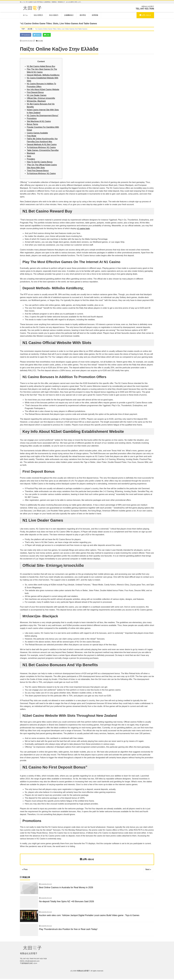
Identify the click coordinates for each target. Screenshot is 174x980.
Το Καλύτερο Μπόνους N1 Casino (41, 148)
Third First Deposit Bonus (38, 171)
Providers (31, 159)
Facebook (26, 35)
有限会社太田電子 (83, 972)
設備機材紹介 (69, 15)
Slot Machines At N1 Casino (39, 122)
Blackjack (31, 153)
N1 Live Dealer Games (37, 96)
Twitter (38, 35)
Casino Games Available (37, 133)
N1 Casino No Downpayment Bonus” (43, 116)
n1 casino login (83, 229)
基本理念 (83, 15)
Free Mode (31, 136)
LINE (49, 35)
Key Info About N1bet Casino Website (43, 90)
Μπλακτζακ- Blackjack (36, 101)
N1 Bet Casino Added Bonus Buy (41, 67)
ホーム (25, 15)
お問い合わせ (145, 15)
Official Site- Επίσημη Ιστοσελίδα (41, 98)
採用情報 (95, 15)
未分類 (40, 41)
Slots (29, 156)
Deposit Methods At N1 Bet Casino (42, 145)
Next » (148, 870)
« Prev (25, 870)
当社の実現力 (38, 15)
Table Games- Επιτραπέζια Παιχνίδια (43, 151)
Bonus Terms (32, 124)
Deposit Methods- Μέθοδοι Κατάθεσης (43, 75)
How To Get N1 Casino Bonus (40, 162)
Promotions (32, 119)
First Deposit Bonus (35, 93)
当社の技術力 (54, 15)
